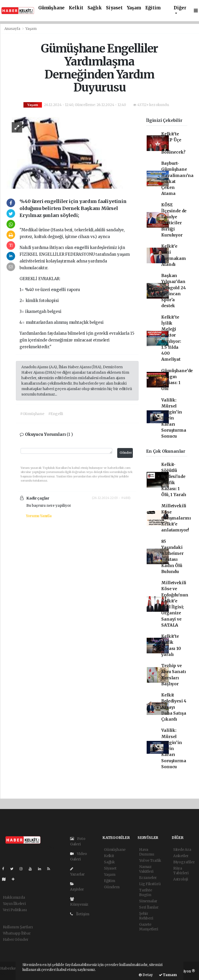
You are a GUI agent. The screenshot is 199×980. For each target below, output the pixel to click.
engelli (82, 248)
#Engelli (55, 414)
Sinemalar (148, 901)
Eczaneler (148, 878)
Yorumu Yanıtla (39, 516)
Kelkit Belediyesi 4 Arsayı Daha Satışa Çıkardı (174, 707)
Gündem (112, 887)
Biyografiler (184, 862)
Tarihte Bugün (146, 892)
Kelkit (76, 8)
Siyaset (114, 8)
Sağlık (95, 8)
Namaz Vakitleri (146, 869)
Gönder (126, 453)
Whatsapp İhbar (17, 933)
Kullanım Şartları (18, 927)
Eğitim (153, 8)
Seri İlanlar (149, 907)
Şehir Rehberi (146, 916)
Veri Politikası (15, 910)
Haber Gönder (16, 939)
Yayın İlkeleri (14, 904)
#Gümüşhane (32, 414)
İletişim (80, 914)
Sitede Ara (182, 850)
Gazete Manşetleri (149, 927)
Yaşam (134, 8)
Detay (146, 975)
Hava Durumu (147, 852)
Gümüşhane (51, 8)
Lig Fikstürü (150, 884)
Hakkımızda (14, 897)
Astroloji (181, 879)
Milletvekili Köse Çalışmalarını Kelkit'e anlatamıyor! (176, 518)
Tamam (168, 975)
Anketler (181, 856)
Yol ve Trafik (150, 860)
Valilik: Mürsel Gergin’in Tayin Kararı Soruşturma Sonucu (174, 418)
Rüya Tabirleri (181, 871)
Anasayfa (13, 29)
